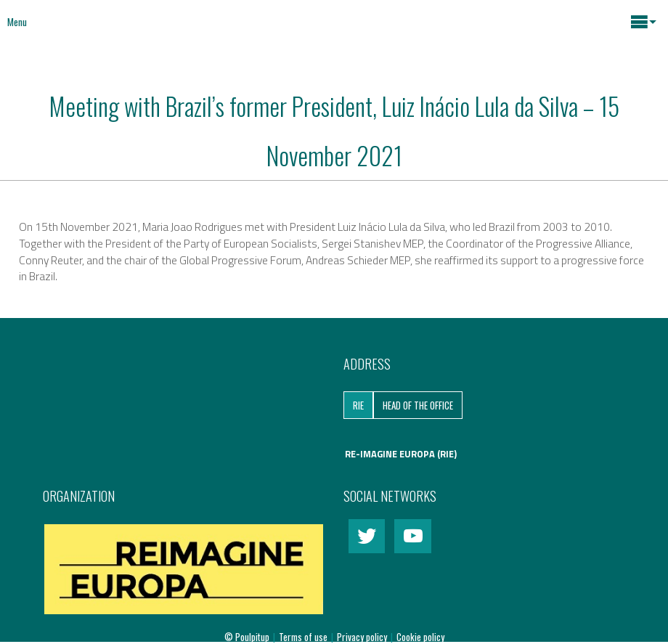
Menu (17, 22)
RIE (358, 405)
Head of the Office (418, 405)
